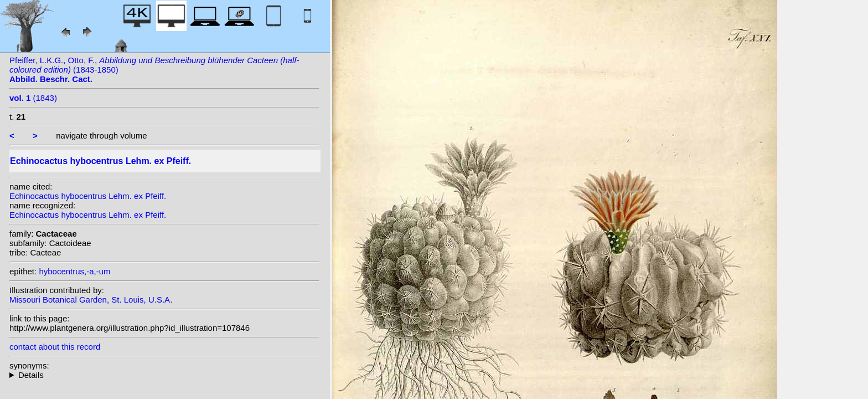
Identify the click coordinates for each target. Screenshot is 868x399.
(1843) (33, 98)
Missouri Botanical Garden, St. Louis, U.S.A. (91, 300)
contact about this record (55, 347)
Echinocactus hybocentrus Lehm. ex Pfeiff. (88, 196)
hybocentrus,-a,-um (74, 271)
